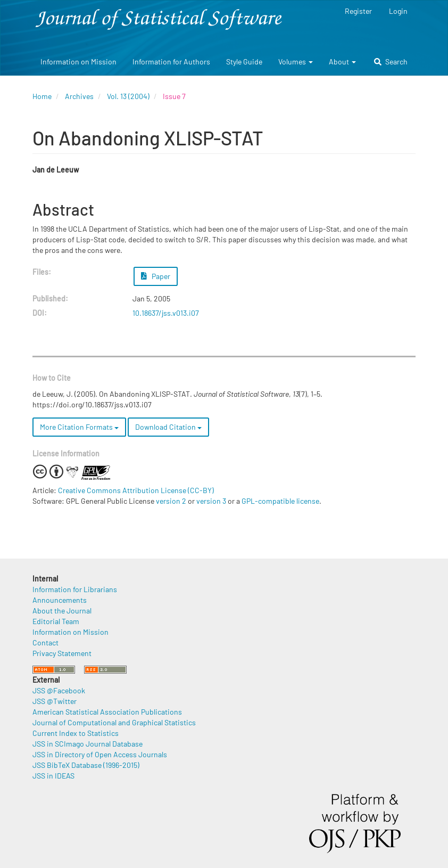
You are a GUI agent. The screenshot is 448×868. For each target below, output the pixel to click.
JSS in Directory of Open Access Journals (100, 754)
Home (42, 96)
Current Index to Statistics (76, 733)
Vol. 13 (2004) (128, 96)
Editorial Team (56, 621)
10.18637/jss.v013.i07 (166, 313)
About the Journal (62, 611)
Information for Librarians (75, 589)
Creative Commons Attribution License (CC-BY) (136, 490)
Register (358, 11)
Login (398, 11)
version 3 (211, 501)
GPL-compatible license (280, 501)
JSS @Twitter (55, 701)
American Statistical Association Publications (107, 712)
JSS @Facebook (59, 690)
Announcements (60, 600)
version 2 (171, 501)
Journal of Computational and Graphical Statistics (114, 722)
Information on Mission (78, 62)
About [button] (342, 62)
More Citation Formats (79, 427)
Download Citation (168, 427)
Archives (79, 96)
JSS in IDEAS (53, 776)
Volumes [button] (296, 62)
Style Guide (244, 62)
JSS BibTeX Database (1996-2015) (86, 765)
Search (391, 62)
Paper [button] (156, 276)
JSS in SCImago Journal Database (88, 744)
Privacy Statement (62, 653)
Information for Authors (171, 62)
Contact (45, 642)
